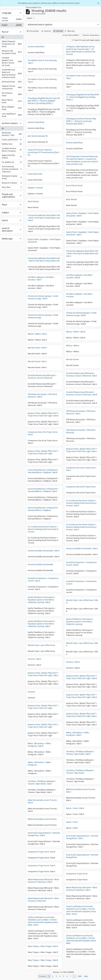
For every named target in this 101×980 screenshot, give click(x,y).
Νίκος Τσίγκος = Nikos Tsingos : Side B (43, 946)
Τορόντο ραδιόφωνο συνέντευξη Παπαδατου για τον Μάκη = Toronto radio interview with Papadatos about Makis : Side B (81, 910)
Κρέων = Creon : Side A (75, 808)
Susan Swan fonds (35, 174)
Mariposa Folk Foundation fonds (12, 52)
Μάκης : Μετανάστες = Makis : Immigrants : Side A (78, 734)
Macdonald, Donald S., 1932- (12, 134)
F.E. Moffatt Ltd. (12, 163)
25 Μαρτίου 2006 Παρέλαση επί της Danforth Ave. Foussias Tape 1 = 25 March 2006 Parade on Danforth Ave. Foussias (81, 50)
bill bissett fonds (12, 82)
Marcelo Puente (72, 359)
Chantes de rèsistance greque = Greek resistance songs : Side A (43, 297)
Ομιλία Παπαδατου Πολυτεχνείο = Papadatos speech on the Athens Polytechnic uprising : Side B (42, 600)
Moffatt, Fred (12, 144)
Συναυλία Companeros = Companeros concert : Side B (81, 564)
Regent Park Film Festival (12, 157)
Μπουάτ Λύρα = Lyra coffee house (41, 645)
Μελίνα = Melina (73, 346)
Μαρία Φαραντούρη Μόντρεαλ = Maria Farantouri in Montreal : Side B (43, 881)
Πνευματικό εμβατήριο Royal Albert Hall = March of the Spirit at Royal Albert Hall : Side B (44, 218)
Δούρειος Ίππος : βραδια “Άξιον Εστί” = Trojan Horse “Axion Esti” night (43, 452)
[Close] (98, 3)
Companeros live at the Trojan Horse (81, 487)
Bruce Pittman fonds (74, 186)
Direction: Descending (91, 35)
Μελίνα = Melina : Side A (37, 334)
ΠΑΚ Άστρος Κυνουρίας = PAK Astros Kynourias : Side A (81, 412)
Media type (7, 239)
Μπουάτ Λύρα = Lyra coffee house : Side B (82, 601)
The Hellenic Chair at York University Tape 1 (81, 77)
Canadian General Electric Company (12, 150)
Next (86, 976)
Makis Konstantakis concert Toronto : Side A (81, 791)
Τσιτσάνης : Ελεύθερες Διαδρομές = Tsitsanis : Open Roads (80, 772)
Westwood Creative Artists (12, 177)
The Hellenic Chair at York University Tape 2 (42, 81)
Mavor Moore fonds (12, 101)
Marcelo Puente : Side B (37, 348)
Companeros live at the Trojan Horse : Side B (43, 433)
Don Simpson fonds (12, 94)
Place (4, 205)
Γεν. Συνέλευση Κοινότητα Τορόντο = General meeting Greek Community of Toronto (43, 529)
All (3, 37)
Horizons (31, 692)
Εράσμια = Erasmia (35, 188)
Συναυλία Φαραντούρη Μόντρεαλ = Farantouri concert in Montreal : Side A (81, 374)
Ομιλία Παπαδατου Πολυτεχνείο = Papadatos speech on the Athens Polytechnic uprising (80, 622)
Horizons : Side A (34, 659)
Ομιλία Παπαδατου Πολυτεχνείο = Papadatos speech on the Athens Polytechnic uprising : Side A (42, 624)
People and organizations (8, 195)
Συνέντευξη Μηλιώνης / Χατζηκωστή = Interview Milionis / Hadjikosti (43, 509)
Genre (5, 220)
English (12, 25)
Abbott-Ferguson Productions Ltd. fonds (12, 44)
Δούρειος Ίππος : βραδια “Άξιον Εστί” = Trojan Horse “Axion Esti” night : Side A (82, 450)
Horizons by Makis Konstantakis (40, 564)
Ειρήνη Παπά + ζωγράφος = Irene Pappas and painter (44, 241)
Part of (5, 32)
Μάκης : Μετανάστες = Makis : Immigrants (40, 764)
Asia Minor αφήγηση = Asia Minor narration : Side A (41, 278)
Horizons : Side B (73, 662)
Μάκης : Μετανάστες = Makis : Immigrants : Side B (40, 745)
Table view (70, 31)
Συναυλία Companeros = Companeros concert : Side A (43, 580)
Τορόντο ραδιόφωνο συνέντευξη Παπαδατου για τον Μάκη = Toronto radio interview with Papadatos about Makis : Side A (43, 921)
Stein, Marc (12, 188)
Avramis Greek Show (36, 47)
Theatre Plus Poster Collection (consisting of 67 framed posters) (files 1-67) (44, 152)
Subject (5, 212)
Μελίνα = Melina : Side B (76, 332)
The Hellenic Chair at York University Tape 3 (42, 62)
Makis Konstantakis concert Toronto (42, 819)
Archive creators (10, 123)
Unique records (12, 19)
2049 (80, 976)
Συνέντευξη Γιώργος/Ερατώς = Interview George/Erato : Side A (82, 837)
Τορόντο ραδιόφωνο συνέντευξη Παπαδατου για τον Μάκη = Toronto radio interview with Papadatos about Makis (81, 939)
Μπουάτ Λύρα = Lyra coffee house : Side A (82, 644)
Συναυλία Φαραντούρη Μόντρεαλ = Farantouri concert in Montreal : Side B (81, 393)
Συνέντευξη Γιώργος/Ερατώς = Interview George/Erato (82, 856)
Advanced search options (40, 24)
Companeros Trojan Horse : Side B (41, 852)
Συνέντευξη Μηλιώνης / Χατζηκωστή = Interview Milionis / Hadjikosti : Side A (43, 490)
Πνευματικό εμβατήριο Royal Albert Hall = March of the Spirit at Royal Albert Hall (44, 259)
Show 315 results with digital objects (86, 40)
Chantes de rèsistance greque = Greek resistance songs (43, 316)
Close (39, 7)
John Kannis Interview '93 (38, 136)
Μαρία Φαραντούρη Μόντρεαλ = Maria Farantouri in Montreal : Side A (82, 889)
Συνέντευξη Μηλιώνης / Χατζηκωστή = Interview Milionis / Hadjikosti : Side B (43, 471)
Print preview (33, 31)
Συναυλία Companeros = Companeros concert (81, 582)
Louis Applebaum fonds (12, 115)
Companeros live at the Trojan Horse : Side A (81, 469)
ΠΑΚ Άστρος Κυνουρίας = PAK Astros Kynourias (81, 431)
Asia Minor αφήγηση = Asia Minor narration (79, 295)
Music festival (71, 199)
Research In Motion (12, 183)
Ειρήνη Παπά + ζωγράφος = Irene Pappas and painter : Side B (82, 214)
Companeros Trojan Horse (77, 874)
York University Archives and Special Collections (12, 169)
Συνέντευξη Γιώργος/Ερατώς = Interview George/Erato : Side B (44, 834)
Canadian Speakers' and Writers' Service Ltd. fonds (12, 62)
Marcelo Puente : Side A (37, 361)
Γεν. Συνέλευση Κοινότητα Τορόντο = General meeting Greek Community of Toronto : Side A (81, 527)
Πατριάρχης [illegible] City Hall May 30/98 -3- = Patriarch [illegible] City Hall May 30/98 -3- (82, 97)
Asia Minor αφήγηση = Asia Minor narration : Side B (79, 276)
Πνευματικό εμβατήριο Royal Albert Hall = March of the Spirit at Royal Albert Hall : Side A (82, 254)
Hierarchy (46, 31)
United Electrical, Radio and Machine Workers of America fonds (12, 74)
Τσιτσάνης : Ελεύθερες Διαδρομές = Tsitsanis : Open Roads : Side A (42, 782)
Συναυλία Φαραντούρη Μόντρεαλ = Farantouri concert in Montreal (42, 377)
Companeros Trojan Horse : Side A (41, 866)
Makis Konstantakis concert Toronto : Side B (43, 801)
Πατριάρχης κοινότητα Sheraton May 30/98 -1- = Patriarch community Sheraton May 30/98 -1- (81, 121)
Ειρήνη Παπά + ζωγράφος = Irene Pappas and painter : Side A (82, 233)
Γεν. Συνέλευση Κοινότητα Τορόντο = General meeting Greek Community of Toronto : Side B (81, 503)
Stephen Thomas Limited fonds (12, 87)
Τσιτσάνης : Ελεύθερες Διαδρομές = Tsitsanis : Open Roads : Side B (80, 753)
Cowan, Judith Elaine (12, 140)
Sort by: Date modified (71, 35)
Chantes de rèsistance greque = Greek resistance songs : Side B (81, 314)
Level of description (7, 229)
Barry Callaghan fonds (12, 108)
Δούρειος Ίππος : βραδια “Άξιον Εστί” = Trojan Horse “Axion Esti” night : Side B (43, 414)
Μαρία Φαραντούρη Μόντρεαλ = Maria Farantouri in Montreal (43, 900)
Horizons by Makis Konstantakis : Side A (82, 548)
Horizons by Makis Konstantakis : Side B (44, 551)
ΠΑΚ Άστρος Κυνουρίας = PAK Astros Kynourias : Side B (42, 395)
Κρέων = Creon (72, 822)
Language (7, 13)
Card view (58, 31)
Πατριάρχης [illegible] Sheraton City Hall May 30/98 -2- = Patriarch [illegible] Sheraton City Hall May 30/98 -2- (44, 101)
